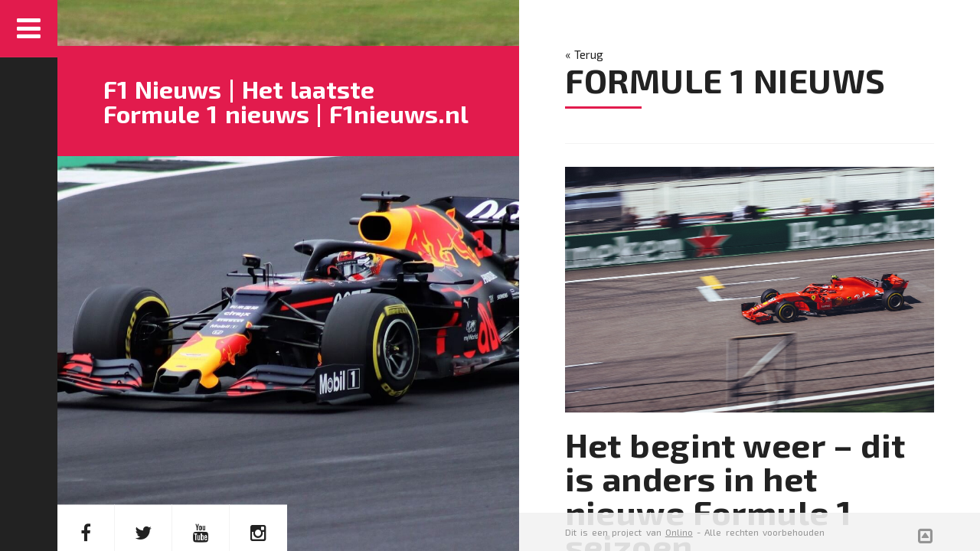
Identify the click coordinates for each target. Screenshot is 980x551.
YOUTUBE (201, 476)
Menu (29, 29)
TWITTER (144, 476)
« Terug (584, 54)
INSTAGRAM (258, 476)
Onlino (679, 532)
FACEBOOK (86, 476)
